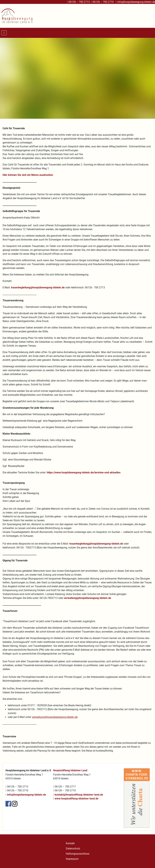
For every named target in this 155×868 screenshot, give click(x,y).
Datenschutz (73, 849)
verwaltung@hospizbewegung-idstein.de (87, 598)
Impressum (72, 859)
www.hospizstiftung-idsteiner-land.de (77, 799)
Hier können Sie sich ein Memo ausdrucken (28, 175)
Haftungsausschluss (78, 854)
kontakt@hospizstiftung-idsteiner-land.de (79, 795)
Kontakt (70, 843)
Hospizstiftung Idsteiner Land (70, 770)
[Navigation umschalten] (4, 33)
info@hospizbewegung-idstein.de (136, 2)
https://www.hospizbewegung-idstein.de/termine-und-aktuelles (84, 472)
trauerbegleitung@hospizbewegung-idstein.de (38, 287)
